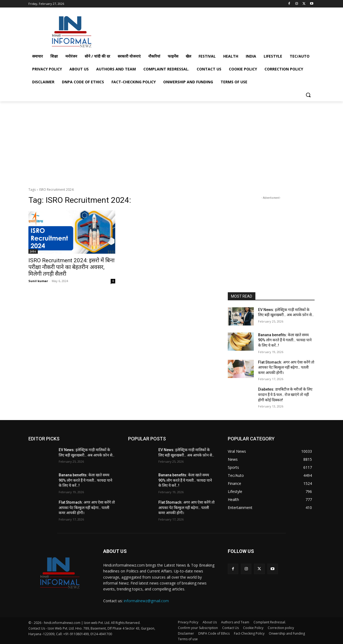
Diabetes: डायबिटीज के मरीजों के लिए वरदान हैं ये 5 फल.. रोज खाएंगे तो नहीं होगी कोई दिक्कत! (285, 394)
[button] (308, 95)
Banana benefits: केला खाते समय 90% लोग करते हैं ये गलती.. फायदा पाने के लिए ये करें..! (285, 340)
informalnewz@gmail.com (146, 601)
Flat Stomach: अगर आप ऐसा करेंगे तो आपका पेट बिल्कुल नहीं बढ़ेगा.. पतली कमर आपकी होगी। (286, 367)
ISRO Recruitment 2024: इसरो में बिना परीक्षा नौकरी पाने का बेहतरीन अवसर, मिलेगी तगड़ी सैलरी (71, 267)
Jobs (33, 251)
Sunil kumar (38, 281)
